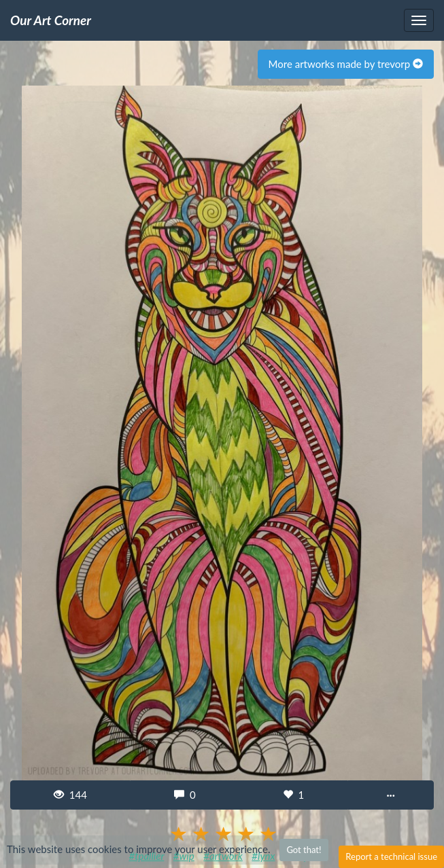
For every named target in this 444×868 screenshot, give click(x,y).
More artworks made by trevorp (346, 64)
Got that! (304, 850)
